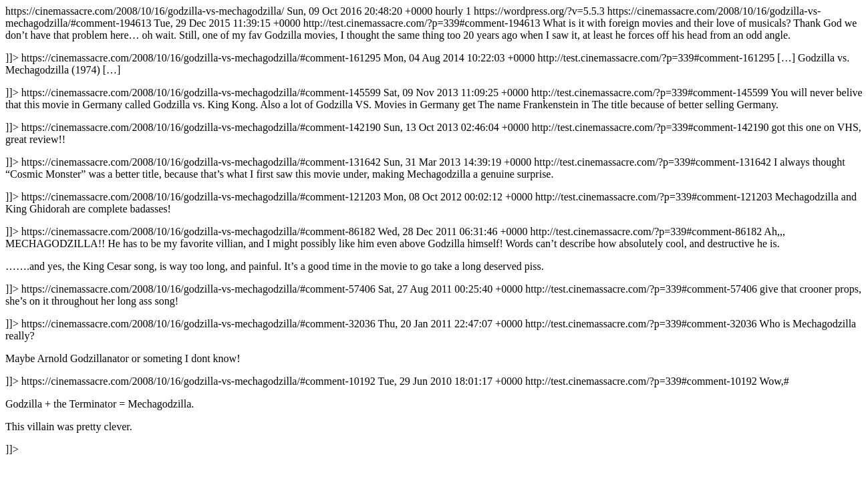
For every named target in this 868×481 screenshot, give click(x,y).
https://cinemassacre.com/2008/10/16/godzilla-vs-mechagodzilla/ (434, 230)
